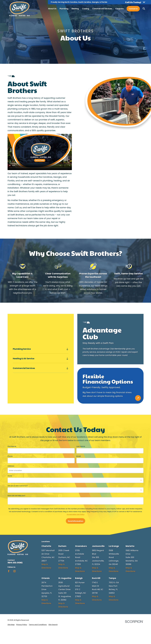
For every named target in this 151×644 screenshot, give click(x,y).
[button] (135, 2)
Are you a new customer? (18, 486)
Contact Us (133, 9)
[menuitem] (11, 625)
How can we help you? (16, 495)
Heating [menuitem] (75, 9)
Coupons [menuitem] (120, 9)
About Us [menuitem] (52, 9)
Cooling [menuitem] (86, 9)
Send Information (75, 521)
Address (11, 466)
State (10, 476)
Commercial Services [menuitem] (102, 9)
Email (79, 456)
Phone (10, 456)
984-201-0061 (15, 562)
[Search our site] (144, 9)
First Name (12, 446)
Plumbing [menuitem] (64, 9)
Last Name (81, 446)
